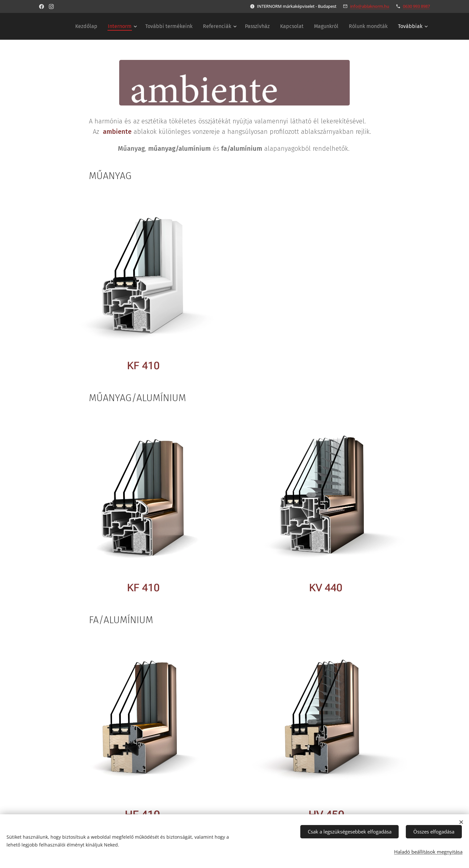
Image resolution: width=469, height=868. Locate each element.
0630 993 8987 (416, 6)
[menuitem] (88, 26)
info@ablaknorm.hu (370, 6)
